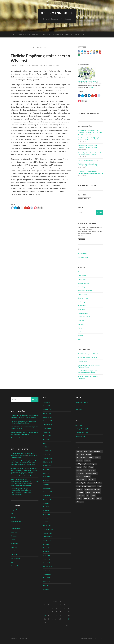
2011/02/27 (14, 65)
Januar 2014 (47, 525)
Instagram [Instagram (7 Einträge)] (93, 464)
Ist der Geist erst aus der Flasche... (88, 358)
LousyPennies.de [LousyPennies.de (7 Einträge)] (81, 480)
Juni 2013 (46, 548)
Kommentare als (82, 432)
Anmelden (79, 425)
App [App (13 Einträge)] (85, 451)
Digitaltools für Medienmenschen (88, 81)
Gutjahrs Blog (82, 279)
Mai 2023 (46, 447)
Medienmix (46, 34)
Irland (12, 525)
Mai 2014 (46, 510)
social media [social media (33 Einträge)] (80, 492)
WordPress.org (80, 436)
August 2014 (47, 499)
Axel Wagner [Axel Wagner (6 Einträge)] (98, 451)
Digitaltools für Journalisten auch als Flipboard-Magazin (89, 366)
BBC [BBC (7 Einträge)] (78, 454)
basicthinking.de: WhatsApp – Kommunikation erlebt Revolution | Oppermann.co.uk (21, 491)
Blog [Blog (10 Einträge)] (83, 454)
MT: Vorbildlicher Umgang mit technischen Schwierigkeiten (87, 372)
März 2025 (47, 406)
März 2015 (47, 481)
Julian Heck (81, 309)
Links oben (14, 536)
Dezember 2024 (48, 417)
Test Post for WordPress (85, 160)
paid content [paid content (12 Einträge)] (92, 486)
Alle (14, 34)
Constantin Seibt (83, 294)
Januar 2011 (47, 578)
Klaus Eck (81, 320)
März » (68, 626)
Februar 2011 (47, 574)
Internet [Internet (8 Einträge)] (79, 467)
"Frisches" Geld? (83, 361)
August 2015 (47, 466)
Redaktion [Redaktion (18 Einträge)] (79, 489)
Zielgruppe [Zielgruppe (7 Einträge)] (80, 502)
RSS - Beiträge (82, 253)
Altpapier (81, 328)
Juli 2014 (46, 503)
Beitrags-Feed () (82, 429)
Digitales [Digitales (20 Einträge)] (98, 458)
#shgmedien (14, 510)
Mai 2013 (46, 552)
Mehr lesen (92, 87)
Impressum (79, 406)
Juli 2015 (46, 469)
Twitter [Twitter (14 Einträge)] (93, 496)
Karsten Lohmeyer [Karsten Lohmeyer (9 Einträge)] (91, 473)
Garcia (80, 272)
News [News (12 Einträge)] (78, 486)
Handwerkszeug (16, 521)
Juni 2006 (46, 585)
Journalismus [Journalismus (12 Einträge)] (92, 470)
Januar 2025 (47, 413)
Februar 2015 (47, 484)
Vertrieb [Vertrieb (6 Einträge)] (79, 499)
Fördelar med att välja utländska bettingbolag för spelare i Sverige (88, 165)
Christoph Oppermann (29, 65)
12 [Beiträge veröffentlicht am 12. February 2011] (64, 612)
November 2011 (48, 567)
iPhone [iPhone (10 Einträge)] (91, 467)
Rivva (80, 339)
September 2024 (48, 428)
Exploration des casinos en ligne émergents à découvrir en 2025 (87, 146)
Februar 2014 (47, 522)
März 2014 (47, 518)
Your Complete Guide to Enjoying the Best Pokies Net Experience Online (89, 139)
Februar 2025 (47, 409)
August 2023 (47, 436)
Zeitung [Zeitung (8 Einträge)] (99, 499)
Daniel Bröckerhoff (84, 317)
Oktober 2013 (48, 537)
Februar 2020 (47, 451)
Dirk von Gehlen (83, 298)
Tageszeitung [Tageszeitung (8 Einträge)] (80, 496)
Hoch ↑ (101, 639)
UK (12, 562)
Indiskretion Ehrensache (85, 291)
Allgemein (22, 34)
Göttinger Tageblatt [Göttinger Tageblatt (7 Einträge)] (82, 464)
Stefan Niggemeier (84, 287)
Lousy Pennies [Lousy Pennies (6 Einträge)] (86, 477)
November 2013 (48, 533)
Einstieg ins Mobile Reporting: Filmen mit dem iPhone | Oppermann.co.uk (23, 462)
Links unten (81, 117)
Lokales (56, 34)
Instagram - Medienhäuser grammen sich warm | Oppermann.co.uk (23, 454)
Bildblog (81, 335)
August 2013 (47, 540)
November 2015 (48, 458)
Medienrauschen (83, 313)
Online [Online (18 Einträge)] (84, 486)
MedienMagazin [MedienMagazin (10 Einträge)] (81, 483)
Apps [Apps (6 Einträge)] (91, 451)
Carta (80, 332)
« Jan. (45, 626)
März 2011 (47, 570)
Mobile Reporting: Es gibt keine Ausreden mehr (23, 464)
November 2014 (48, 492)
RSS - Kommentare (84, 257)
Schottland (14, 551)
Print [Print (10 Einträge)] (99, 486)
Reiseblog (79, 34)
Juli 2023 (46, 439)
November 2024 (48, 421)
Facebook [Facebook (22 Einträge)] (79, 461)
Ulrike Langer (82, 302)
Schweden (14, 555)
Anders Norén (92, 639)
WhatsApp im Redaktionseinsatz (21, 493)
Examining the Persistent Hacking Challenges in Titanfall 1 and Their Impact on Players (90, 132)
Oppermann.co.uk (57, 13)
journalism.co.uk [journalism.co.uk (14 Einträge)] (81, 470)
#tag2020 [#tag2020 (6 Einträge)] (79, 451)
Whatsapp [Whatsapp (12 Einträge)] (87, 499)
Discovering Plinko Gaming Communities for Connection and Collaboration (90, 154)
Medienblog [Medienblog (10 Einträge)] (92, 480)
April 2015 (46, 477)
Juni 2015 (46, 473)
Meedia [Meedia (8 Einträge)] (90, 483)
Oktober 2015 (48, 462)
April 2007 (46, 582)
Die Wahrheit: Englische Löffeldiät (88, 354)
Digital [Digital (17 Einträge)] (91, 458)
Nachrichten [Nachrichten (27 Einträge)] (98, 483)
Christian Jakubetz (84, 283)
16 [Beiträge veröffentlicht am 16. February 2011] (53, 615)
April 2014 (46, 514)
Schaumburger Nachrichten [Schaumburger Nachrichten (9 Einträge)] (92, 489)
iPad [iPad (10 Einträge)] (85, 467)
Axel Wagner (82, 305)
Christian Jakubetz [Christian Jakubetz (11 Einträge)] (82, 458)
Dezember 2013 (48, 529)
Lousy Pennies (82, 276)
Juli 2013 (46, 544)
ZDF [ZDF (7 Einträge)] (93, 499)
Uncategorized (15, 566)
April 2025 (46, 402)
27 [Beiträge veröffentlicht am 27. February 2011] (69, 619)
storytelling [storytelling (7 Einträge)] (96, 492)
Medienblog (34, 34)
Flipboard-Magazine (82, 402)
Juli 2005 (46, 589)
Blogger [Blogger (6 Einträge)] (89, 454)
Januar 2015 (47, 488)
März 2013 (47, 559)
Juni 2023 (46, 443)
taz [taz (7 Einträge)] (87, 496)
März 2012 (47, 563)
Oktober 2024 (48, 425)
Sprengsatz (81, 324)
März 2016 (47, 454)
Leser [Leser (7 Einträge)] (78, 477)
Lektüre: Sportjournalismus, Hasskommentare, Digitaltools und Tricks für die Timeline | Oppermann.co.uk (24, 481)
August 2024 (47, 432)
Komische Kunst (16, 528)
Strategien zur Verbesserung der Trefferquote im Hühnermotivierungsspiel (91, 172)
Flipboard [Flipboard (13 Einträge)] (87, 461)
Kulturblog (66, 34)
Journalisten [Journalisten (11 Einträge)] (80, 473)
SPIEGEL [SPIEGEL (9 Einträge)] (88, 492)
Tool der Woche (16, 558)
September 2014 (48, 496)
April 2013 (46, 555)
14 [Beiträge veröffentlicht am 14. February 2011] (45, 615)
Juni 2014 (46, 507)
